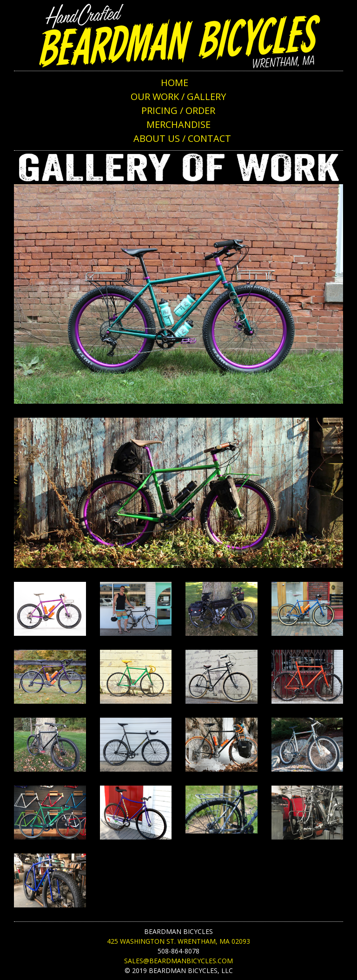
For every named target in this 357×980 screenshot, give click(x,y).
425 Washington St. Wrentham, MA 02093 (178, 941)
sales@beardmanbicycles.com (178, 961)
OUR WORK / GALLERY (178, 97)
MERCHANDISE (178, 124)
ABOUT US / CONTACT (182, 138)
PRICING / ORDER (178, 110)
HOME (175, 83)
